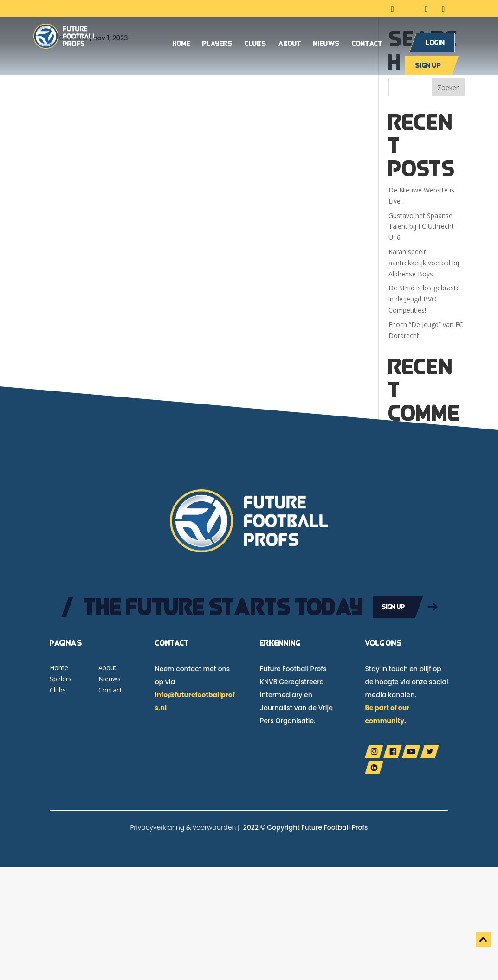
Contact (367, 44)
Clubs (255, 44)
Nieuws (327, 44)
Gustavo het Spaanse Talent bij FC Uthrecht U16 (421, 227)
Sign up (428, 65)
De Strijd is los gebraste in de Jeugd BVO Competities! (424, 299)
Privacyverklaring (157, 827)
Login (436, 42)
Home (181, 44)
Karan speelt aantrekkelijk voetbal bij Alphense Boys (424, 263)
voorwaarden (214, 827)
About (290, 44)
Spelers (61, 679)
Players (217, 44)
